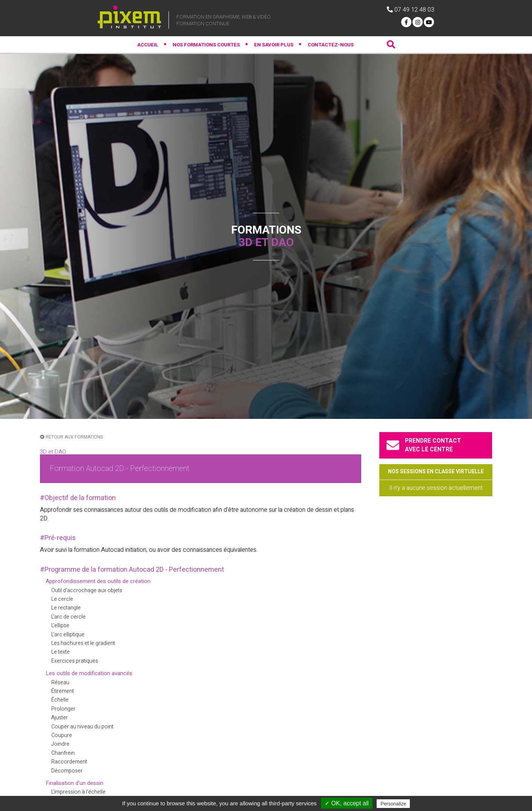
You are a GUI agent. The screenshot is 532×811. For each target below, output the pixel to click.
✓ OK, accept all (347, 803)
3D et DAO (53, 452)
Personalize (393, 804)
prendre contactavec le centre (425, 445)
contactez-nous (331, 45)
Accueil (148, 45)
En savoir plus (274, 45)
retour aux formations (71, 437)
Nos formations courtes (206, 45)
